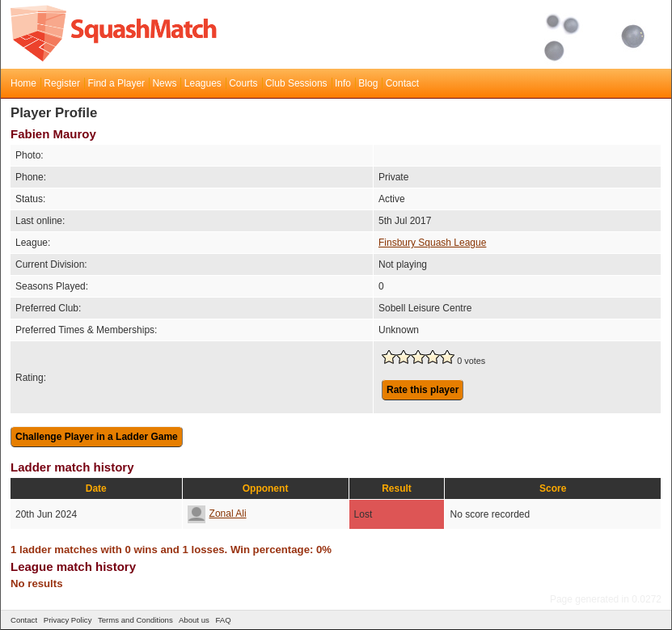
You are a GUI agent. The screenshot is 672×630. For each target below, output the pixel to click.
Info (343, 83)
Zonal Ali (217, 514)
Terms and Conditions (135, 620)
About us (194, 620)
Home (23, 83)
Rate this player (423, 390)
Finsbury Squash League (432, 243)
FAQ (223, 620)
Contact (402, 83)
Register (62, 83)
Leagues (203, 83)
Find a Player (116, 83)
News (164, 83)
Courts (243, 83)
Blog (368, 83)
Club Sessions (296, 83)
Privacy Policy (68, 620)
